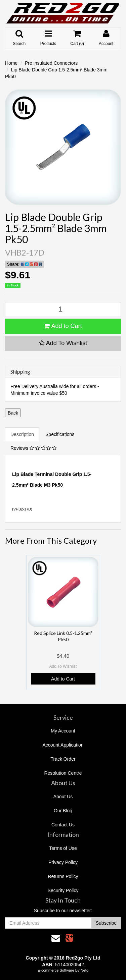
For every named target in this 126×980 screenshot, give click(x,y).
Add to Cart (63, 326)
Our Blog (63, 811)
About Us (63, 797)
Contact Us (63, 825)
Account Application (63, 745)
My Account (63, 731)
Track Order (63, 759)
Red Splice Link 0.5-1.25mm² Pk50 (63, 636)
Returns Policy (63, 876)
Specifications (60, 434)
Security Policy (63, 890)
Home (11, 63)
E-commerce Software (56, 970)
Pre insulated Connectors (51, 63)
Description (22, 434)
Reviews (33, 448)
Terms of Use (63, 848)
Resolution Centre (63, 773)
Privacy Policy (63, 862)
